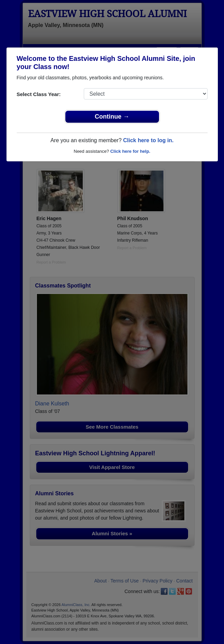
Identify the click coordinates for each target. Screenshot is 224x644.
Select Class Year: (39, 94)
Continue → (112, 117)
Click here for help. (130, 151)
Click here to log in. (148, 140)
